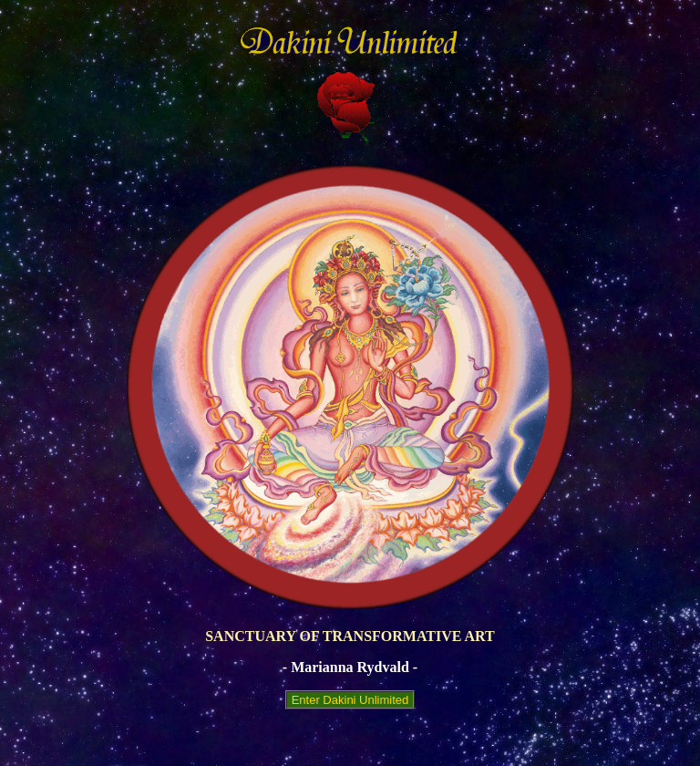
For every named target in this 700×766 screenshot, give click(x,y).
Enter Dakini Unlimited (350, 700)
